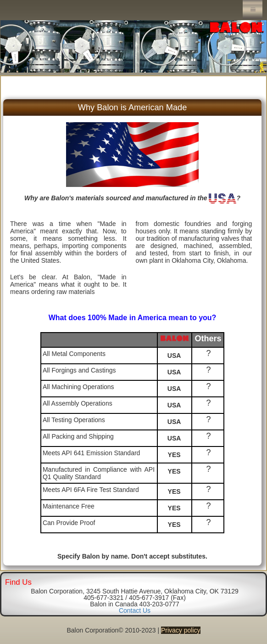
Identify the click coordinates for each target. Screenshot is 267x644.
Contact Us (135, 610)
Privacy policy (181, 630)
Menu (253, 9)
